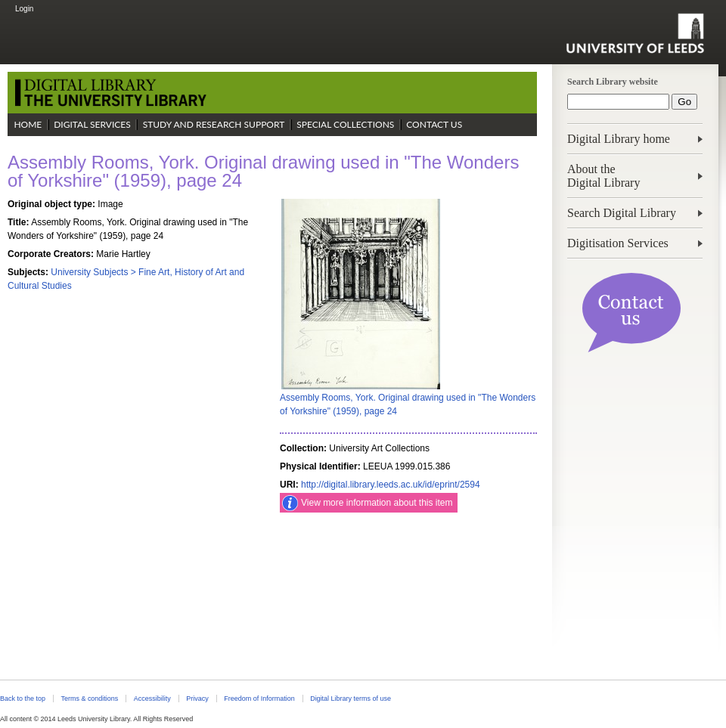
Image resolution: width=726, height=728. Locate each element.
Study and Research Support (214, 124)
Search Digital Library (622, 213)
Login (24, 9)
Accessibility (152, 699)
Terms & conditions (89, 699)
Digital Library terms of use (351, 699)
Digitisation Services (618, 243)
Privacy (197, 699)
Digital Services (92, 124)
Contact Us (434, 124)
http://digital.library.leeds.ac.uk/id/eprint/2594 (391, 485)
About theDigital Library (603, 176)
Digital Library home (619, 139)
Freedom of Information (259, 699)
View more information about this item (377, 503)
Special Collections (345, 124)
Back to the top (23, 699)
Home (28, 124)
